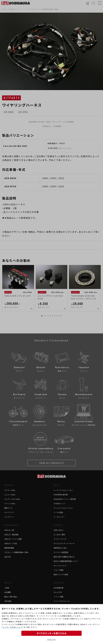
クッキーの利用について (13, 627)
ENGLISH (51, 639)
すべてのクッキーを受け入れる (51, 633)
